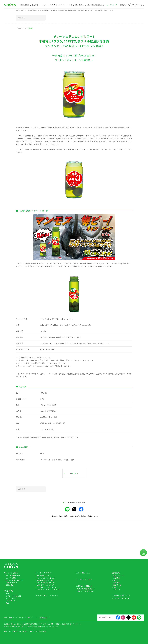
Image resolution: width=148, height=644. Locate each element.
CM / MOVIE (83, 573)
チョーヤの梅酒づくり (13, 576)
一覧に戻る (74, 473)
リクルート (117, 590)
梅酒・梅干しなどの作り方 (46, 585)
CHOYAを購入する (121, 595)
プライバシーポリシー (27, 618)
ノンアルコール (11, 598)
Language (139, 5)
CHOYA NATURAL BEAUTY (47, 590)
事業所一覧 (117, 585)
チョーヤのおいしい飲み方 (46, 578)
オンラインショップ (120, 598)
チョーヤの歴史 (11, 578)
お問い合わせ (133, 5)
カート (130, 5)
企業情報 (123, 5)
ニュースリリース (111, 5)
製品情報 (35, 5)
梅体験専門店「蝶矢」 (85, 589)
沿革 (115, 587)
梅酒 (7, 594)
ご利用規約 (43, 618)
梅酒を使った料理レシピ (45, 580)
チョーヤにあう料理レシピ (46, 583)
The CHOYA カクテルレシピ (47, 587)
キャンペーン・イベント (64, 5)
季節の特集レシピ (43, 576)
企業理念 (117, 578)
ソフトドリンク (11, 601)
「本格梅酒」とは (11, 583)
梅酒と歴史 (10, 585)
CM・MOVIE (80, 5)
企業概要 (117, 583)
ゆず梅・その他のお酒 (13, 596)
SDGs (115, 580)
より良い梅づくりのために (15, 580)
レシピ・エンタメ (47, 5)
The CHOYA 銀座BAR (95, 5)
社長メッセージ (119, 576)
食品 (7, 603)
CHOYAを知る (24, 5)
